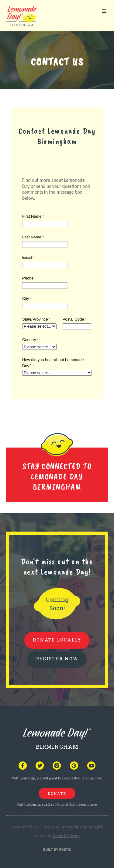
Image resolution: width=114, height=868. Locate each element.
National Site (65, 804)
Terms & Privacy (66, 836)
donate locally (57, 640)
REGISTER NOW (57, 659)
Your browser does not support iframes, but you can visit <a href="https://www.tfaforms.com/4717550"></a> (57, 273)
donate (57, 793)
